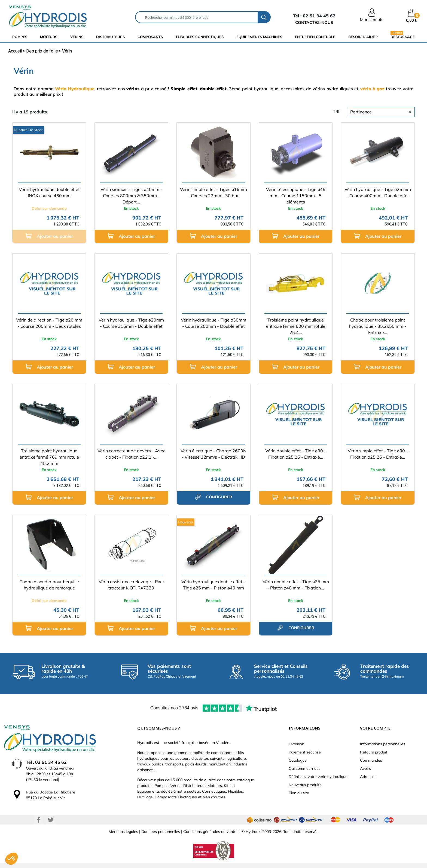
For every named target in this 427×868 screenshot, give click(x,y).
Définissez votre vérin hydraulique (318, 777)
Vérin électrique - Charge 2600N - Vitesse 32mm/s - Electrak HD (213, 454)
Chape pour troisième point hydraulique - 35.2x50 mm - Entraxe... (378, 326)
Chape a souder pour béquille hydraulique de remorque (49, 585)
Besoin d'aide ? (363, 37)
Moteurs (49, 37)
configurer (213, 497)
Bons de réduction (376, 785)
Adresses (368, 777)
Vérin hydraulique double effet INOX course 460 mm (49, 192)
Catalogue (298, 760)
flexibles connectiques (200, 37)
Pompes (20, 37)
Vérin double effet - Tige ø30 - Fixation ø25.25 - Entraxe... (296, 454)
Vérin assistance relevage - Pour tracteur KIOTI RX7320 (131, 585)
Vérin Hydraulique (75, 89)
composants (150, 37)
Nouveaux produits (305, 785)
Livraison (296, 744)
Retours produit (374, 752)
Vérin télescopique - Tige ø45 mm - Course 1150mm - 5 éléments (296, 196)
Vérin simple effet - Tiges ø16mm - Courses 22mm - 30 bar (213, 192)
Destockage (403, 37)
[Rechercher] (197, 17)
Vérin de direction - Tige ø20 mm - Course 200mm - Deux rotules (49, 323)
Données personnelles (161, 837)
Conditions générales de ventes (211, 837)
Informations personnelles (383, 744)
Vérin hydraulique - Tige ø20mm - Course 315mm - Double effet (131, 323)
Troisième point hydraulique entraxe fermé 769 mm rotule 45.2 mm (49, 457)
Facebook (39, 825)
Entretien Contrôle (315, 37)
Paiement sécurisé (305, 752)
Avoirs (365, 768)
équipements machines (259, 37)
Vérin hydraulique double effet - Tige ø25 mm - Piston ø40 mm (213, 585)
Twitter (51, 825)
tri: (337, 112)
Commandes (371, 760)
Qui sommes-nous (305, 768)
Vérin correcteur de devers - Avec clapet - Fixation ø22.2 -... (131, 454)
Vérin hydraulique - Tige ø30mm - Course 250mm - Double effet (213, 323)
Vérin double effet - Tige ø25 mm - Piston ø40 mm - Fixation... (296, 585)
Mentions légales (123, 837)
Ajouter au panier (49, 236)
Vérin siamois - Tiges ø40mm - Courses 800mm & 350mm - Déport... (131, 196)
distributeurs (110, 37)
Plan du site (299, 793)
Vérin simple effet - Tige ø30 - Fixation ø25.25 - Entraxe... (378, 454)
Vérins (77, 37)
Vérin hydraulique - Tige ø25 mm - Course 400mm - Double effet (378, 192)
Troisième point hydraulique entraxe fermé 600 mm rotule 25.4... (296, 326)
